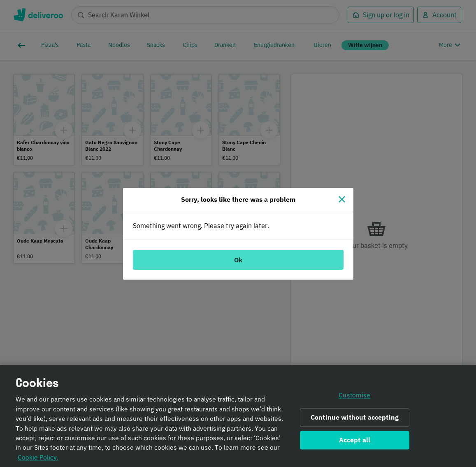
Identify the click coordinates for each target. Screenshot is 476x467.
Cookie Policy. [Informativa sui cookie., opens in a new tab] (38, 460)
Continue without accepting (355, 420)
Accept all (355, 442)
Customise (354, 398)
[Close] (342, 199)
